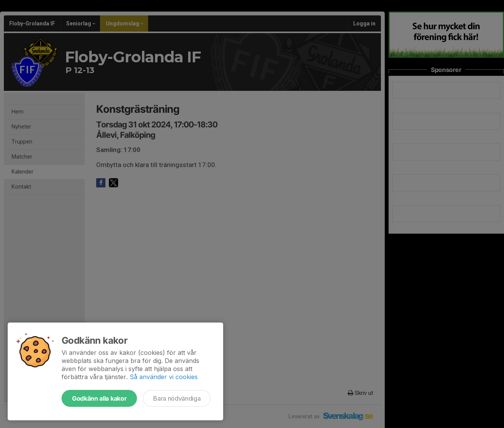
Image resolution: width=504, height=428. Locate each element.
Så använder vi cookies (164, 377)
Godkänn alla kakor (99, 398)
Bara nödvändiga (177, 398)
